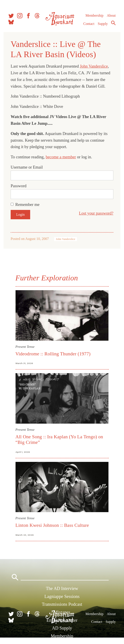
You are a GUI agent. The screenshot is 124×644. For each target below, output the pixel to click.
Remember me (27, 204)
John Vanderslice (94, 66)
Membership (94, 15)
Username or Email (27, 167)
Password (19, 186)
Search (113, 23)
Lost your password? (96, 213)
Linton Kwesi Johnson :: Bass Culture (52, 525)
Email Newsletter (62, 620)
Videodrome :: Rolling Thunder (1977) (53, 354)
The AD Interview (62, 588)
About (111, 15)
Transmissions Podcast (62, 604)
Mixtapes (62, 612)
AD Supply (62, 628)
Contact (89, 24)
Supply (103, 24)
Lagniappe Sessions (62, 596)
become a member (61, 157)
